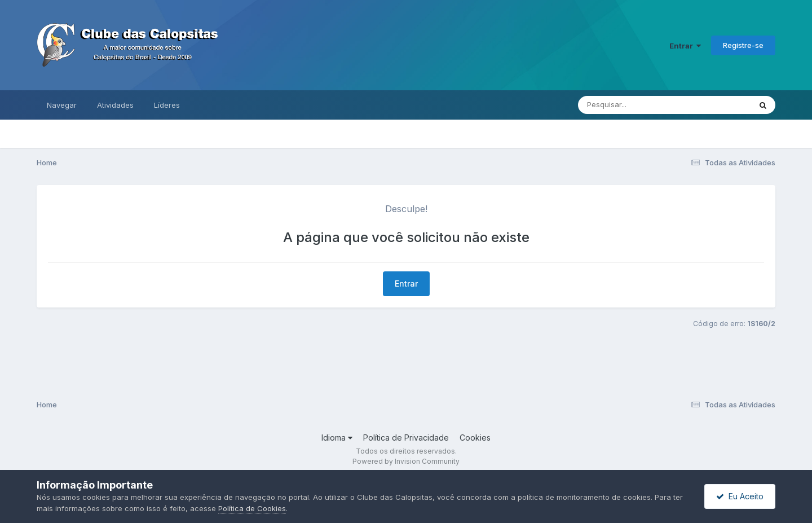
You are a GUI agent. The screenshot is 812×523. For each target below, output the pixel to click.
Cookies (475, 438)
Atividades (115, 105)
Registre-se (743, 45)
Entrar (685, 46)
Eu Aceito (740, 496)
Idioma (337, 438)
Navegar (62, 105)
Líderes (167, 105)
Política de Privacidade (406, 438)
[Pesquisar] (630, 105)
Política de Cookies (252, 508)
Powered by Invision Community (406, 461)
